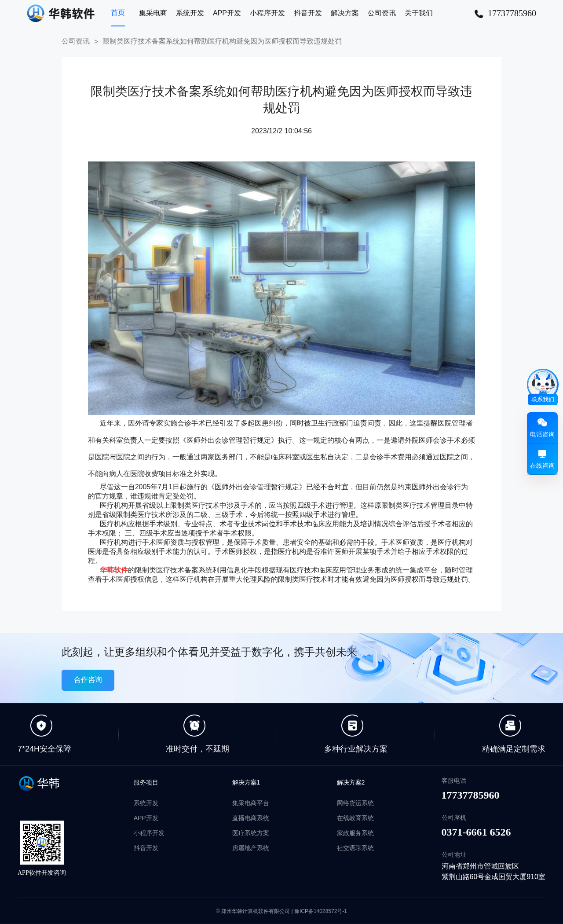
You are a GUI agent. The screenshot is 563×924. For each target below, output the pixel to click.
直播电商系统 (251, 818)
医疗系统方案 (251, 833)
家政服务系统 (355, 833)
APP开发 (227, 13)
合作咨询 (88, 680)
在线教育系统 (355, 818)
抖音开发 (308, 13)
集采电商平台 (251, 803)
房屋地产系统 (251, 848)
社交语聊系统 (355, 848)
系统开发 (190, 13)
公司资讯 (382, 13)
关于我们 (419, 13)
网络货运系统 (355, 803)
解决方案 (345, 13)
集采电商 (153, 13)
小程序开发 (267, 13)
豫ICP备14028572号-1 (321, 911)
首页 (118, 13)
